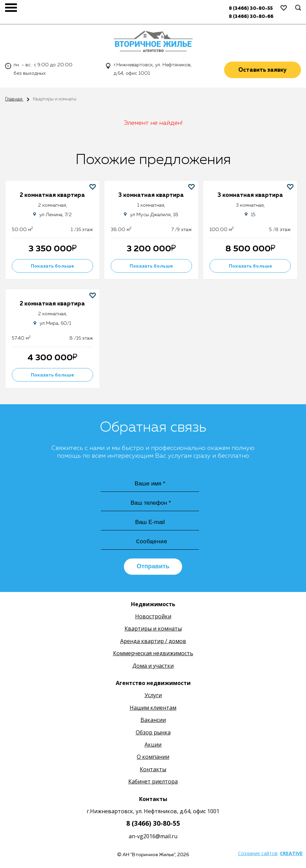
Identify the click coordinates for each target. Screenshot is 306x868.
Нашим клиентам (153, 709)
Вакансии (153, 721)
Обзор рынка (153, 733)
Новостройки (153, 618)
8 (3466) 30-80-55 (153, 825)
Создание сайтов (258, 855)
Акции (153, 746)
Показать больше (53, 266)
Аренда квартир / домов (153, 642)
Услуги (153, 696)
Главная (14, 99)
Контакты (153, 771)
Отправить (153, 568)
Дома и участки (153, 667)
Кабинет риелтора (153, 783)
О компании (153, 758)
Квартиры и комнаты (153, 630)
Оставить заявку (263, 71)
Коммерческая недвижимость (153, 655)
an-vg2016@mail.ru (153, 837)
